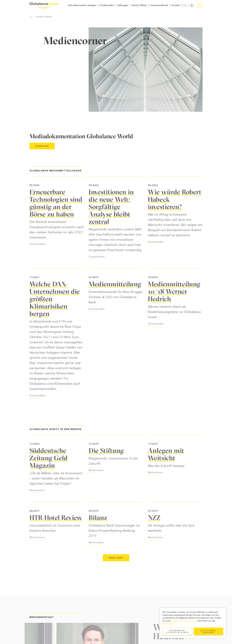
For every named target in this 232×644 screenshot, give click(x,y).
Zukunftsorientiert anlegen (82, 7)
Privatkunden (107, 7)
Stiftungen (123, 7)
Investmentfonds (159, 7)
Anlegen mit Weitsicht (166, 463)
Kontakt (176, 7)
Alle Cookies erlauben (208, 631)
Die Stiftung (106, 459)
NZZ (154, 526)
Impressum (168, 624)
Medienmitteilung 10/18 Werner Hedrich (174, 300)
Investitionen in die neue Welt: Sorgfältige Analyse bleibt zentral (111, 216)
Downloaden (38, 253)
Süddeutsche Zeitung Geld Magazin (49, 467)
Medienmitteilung (115, 293)
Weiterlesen (37, 499)
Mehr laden (116, 562)
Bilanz (98, 526)
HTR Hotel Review (56, 526)
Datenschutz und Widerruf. (184, 621)
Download (42, 150)
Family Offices (139, 7)
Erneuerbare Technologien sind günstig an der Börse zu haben (56, 212)
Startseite (30, 21)
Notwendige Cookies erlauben (177, 631)
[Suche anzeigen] (185, 8)
